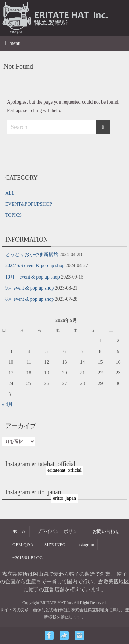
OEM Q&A (23, 544)
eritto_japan (64, 498)
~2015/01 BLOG (28, 558)
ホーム (19, 531)
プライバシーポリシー (59, 531)
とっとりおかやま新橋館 (32, 255)
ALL (10, 193)
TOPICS (13, 215)
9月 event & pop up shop (29, 288)
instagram (85, 544)
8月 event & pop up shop (29, 299)
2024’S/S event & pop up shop (35, 266)
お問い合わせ (106, 531)
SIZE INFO (55, 544)
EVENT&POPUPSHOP (29, 204)
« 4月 (8, 404)
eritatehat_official (64, 470)
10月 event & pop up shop (33, 277)
